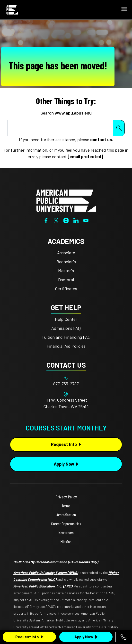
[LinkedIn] (76, 220)
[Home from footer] (66, 200)
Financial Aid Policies (66, 346)
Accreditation (66, 515)
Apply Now (84, 637)
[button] (124, 10)
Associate (66, 253)
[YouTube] (86, 220)
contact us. (102, 140)
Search (119, 128)
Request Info (27, 637)
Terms (66, 506)
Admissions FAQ (66, 328)
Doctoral (66, 280)
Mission (66, 542)
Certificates (66, 289)
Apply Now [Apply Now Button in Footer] (64, 464)
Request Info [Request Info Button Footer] (64, 444)
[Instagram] (66, 220)
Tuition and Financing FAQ (66, 337)
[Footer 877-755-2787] (66, 384)
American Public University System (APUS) (46, 573)
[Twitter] (56, 220)
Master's (66, 271)
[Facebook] (46, 220)
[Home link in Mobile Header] (12, 10)
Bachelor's (66, 262)
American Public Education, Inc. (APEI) (43, 586)
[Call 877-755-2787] (123, 637)
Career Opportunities (66, 524)
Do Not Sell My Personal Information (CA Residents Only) (56, 562)
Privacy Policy (66, 497)
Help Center (66, 319)
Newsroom (66, 533)
